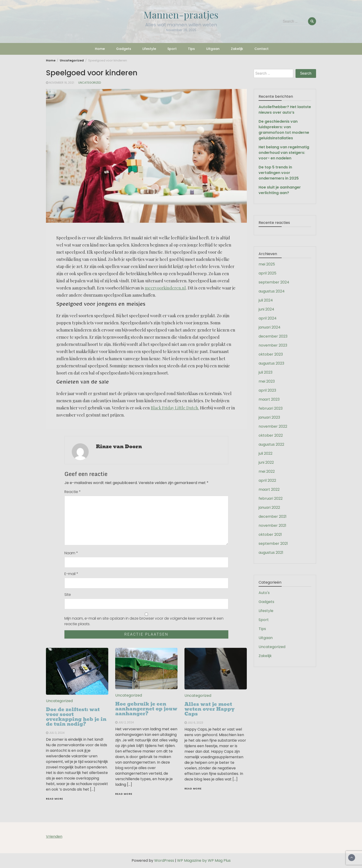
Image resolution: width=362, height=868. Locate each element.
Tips (191, 49)
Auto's (264, 593)
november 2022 (273, 426)
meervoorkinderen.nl (165, 288)
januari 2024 (270, 327)
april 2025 (267, 273)
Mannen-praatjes (181, 15)
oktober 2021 (270, 535)
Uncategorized (90, 83)
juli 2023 (265, 372)
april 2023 (267, 390)
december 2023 (273, 336)
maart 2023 (269, 399)
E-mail (71, 574)
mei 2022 (267, 471)
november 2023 (273, 345)
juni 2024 (266, 309)
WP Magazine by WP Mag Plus (204, 860)
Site (68, 595)
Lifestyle (149, 49)
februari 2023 (271, 408)
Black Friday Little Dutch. (175, 408)
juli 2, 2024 (126, 722)
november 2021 (272, 525)
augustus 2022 (271, 444)
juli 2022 (265, 453)
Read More (54, 799)
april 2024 (268, 318)
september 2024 (274, 282)
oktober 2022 (271, 435)
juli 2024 (266, 300)
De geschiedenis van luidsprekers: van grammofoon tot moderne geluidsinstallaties (284, 130)
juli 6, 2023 (195, 723)
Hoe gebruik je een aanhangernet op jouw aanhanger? (146, 709)
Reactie (73, 492)
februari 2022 (271, 498)
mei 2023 (267, 381)
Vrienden (54, 836)
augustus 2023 (271, 363)
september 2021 (273, 544)
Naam (71, 553)
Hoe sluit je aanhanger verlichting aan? (280, 190)
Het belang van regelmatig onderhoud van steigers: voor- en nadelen (284, 153)
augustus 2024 (272, 291)
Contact (261, 49)
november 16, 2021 (62, 83)
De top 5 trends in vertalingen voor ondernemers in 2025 (279, 173)
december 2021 (273, 516)
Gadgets (124, 49)
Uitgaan (213, 49)
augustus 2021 (271, 553)
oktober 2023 (271, 354)
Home (100, 49)
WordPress (164, 860)
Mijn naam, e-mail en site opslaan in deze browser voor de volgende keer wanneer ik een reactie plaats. (144, 621)
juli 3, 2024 (57, 733)
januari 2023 (269, 417)
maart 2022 (269, 489)
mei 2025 (267, 264)
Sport (172, 49)
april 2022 (267, 480)
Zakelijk (237, 49)
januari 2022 (269, 507)
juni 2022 (266, 462)
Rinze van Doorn (119, 447)
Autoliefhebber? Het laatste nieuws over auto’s (285, 110)
